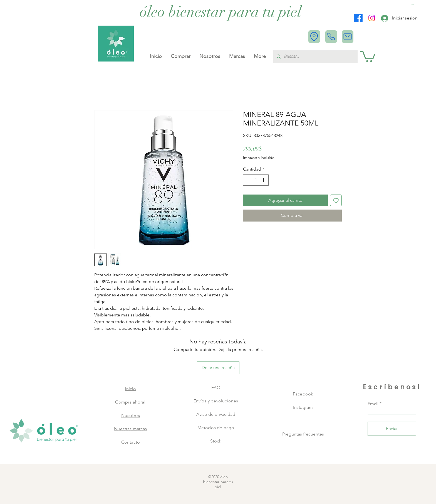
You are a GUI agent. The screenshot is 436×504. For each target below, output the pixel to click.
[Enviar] (392, 429)
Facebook (303, 394)
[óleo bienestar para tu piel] (221, 12)
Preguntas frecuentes (303, 434)
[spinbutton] (256, 180)
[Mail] (348, 37)
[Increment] (264, 180)
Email (373, 404)
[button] (414, 5)
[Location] (314, 37)
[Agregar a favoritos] (336, 200)
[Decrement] (248, 180)
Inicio (130, 389)
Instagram (303, 407)
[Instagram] (372, 18)
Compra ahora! (130, 402)
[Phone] (331, 37)
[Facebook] (358, 18)
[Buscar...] (315, 57)
